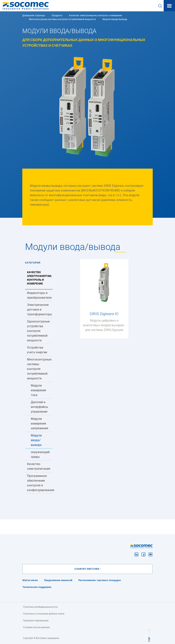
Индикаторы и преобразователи (39, 295)
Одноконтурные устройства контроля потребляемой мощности (38, 331)
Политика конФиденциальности (40, 607)
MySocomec (30, 580)
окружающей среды (40, 454)
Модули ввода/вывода (36, 440)
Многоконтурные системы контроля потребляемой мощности (62, 19)
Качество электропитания (39, 466)
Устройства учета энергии (37, 350)
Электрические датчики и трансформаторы (39, 310)
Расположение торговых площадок (100, 580)
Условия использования (36, 627)
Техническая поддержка (37, 587)
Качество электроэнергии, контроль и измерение (95, 15)
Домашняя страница (34, 15)
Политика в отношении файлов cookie (44, 614)
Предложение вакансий (58, 580)
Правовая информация (36, 621)
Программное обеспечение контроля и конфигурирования (40, 483)
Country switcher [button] (87, 569)
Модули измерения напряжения (39, 424)
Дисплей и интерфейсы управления (39, 407)
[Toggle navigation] (169, 6)
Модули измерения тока (38, 390)
